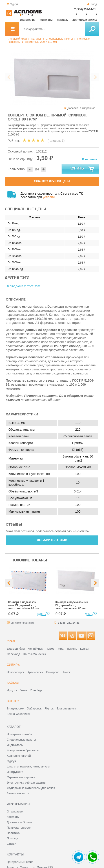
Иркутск (12, 690)
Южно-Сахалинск (19, 714)
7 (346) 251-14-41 (85, 9)
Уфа (60, 649)
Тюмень (72, 649)
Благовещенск (66, 708)
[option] (52, 77)
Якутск (49, 708)
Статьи (11, 844)
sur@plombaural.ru (22, 623)
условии (49, 197)
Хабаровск (34, 708)
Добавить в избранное (81, 108)
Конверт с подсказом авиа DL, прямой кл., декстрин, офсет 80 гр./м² (24, 607)
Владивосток (15, 708)
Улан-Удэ (36, 690)
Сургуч (11, 761)
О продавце (15, 811)
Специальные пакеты (59, 39)
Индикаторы (15, 745)
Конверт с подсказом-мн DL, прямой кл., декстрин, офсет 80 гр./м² (72, 607)
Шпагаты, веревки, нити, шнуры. (29, 766)
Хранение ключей (19, 756)
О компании (28, 20)
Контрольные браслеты (23, 750)
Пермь (50, 649)
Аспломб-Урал (18, 39)
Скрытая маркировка (21, 777)
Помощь (62, 20)
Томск (66, 672)
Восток (13, 701)
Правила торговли (19, 828)
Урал (11, 641)
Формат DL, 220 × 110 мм (41, 42)
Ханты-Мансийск (34, 654)
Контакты (46, 20)
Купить (82, 169)
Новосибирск (16, 672)
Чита (23, 690)
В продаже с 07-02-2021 (24, 286)
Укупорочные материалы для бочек (31, 788)
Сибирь (13, 665)
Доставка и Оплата (20, 822)
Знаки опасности (18, 793)
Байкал (13, 683)
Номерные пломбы (20, 734)
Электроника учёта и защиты (27, 783)
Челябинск (35, 649)
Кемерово (53, 672)
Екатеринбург (16, 649)
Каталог (36, 39)
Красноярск (35, 672)
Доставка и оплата (85, 20)
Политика (13, 833)
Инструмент (15, 772)
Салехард (13, 654)
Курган (85, 649)
